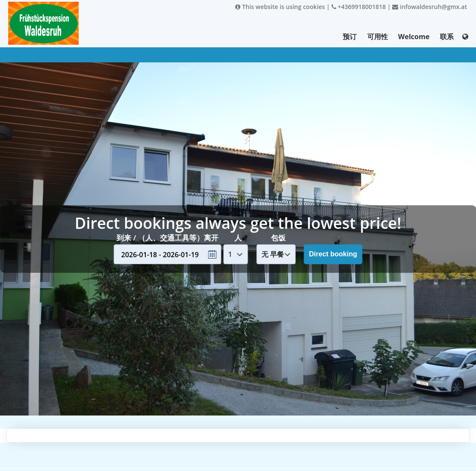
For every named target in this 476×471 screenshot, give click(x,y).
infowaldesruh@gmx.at (430, 7)
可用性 (378, 37)
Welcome (414, 37)
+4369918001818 (359, 7)
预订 (350, 37)
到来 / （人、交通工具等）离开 (167, 238)
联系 (447, 37)
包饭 (278, 238)
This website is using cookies (280, 7)
